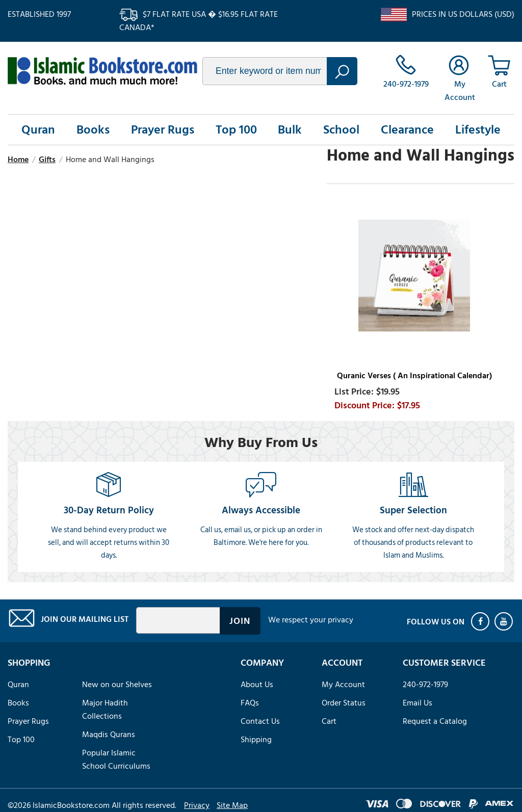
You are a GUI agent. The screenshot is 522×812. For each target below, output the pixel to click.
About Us (257, 685)
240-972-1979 (425, 685)
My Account (343, 685)
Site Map (232, 805)
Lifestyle (478, 130)
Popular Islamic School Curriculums (116, 759)
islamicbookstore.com (102, 71)
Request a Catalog (435, 721)
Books (93, 130)
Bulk (290, 130)
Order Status (344, 703)
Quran (38, 130)
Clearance (407, 130)
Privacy (197, 805)
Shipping (256, 740)
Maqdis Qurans (109, 735)
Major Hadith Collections (105, 710)
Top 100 (236, 130)
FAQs (250, 703)
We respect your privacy (311, 620)
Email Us (417, 703)
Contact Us (260, 721)
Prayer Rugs (163, 130)
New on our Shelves (117, 685)
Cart (329, 721)
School (341, 130)
